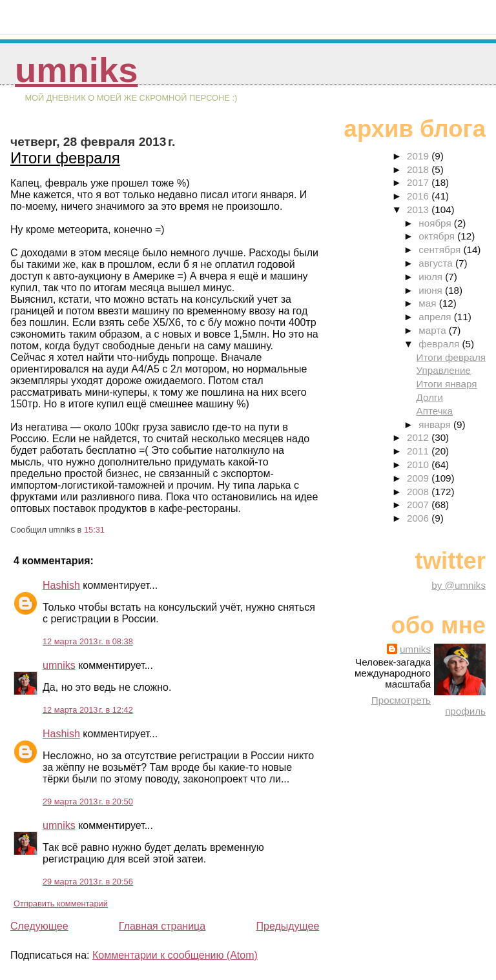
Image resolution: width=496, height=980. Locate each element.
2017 (419, 182)
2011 (419, 451)
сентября (441, 250)
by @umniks (459, 585)
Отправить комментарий (61, 903)
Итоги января (447, 384)
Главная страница (162, 926)
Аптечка (435, 411)
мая (429, 303)
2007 (419, 505)
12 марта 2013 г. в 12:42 (88, 710)
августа (437, 263)
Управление (444, 370)
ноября (436, 223)
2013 (419, 209)
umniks (76, 70)
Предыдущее (287, 926)
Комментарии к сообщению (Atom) (175, 955)
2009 (419, 478)
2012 (419, 437)
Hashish (61, 585)
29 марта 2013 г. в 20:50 (88, 801)
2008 (419, 492)
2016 (419, 196)
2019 (419, 156)
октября (438, 236)
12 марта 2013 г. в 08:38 (88, 641)
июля (432, 277)
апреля (436, 317)
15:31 (94, 530)
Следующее (39, 926)
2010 (419, 464)
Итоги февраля (65, 158)
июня (432, 290)
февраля (440, 344)
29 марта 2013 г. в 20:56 (88, 882)
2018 (419, 169)
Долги (430, 397)
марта (433, 330)
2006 (419, 518)
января (436, 424)
